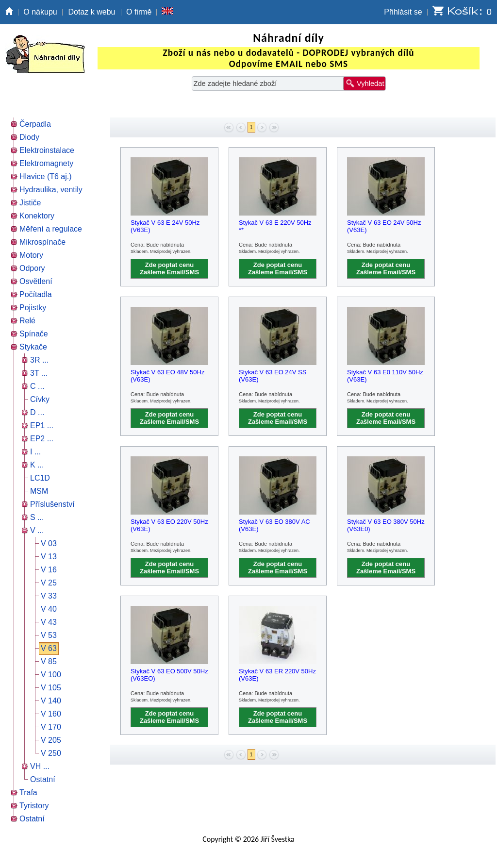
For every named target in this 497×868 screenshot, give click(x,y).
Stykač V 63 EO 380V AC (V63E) (274, 525)
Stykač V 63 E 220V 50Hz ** (275, 226)
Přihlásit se (403, 12)
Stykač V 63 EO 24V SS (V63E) (273, 376)
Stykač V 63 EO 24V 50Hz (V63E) (384, 226)
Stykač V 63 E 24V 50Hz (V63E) (165, 226)
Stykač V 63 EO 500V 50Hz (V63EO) (169, 675)
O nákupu (40, 12)
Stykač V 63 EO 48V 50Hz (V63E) (167, 376)
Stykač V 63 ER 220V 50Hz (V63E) (277, 675)
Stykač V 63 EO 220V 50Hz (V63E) (169, 525)
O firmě (139, 12)
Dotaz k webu (92, 12)
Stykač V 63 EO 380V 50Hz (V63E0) (386, 525)
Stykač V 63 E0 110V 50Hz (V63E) (385, 376)
